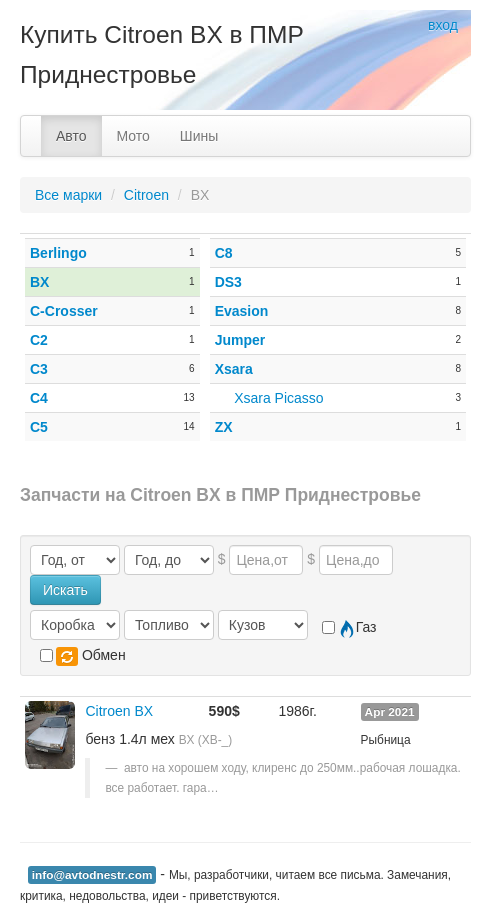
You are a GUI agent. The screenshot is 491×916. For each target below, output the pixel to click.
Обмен (83, 656)
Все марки (68, 195)
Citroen (146, 195)
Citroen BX (119, 711)
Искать (65, 590)
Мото (133, 136)
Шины (199, 136)
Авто (71, 136)
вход (443, 25)
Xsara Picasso (278, 398)
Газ (349, 628)
